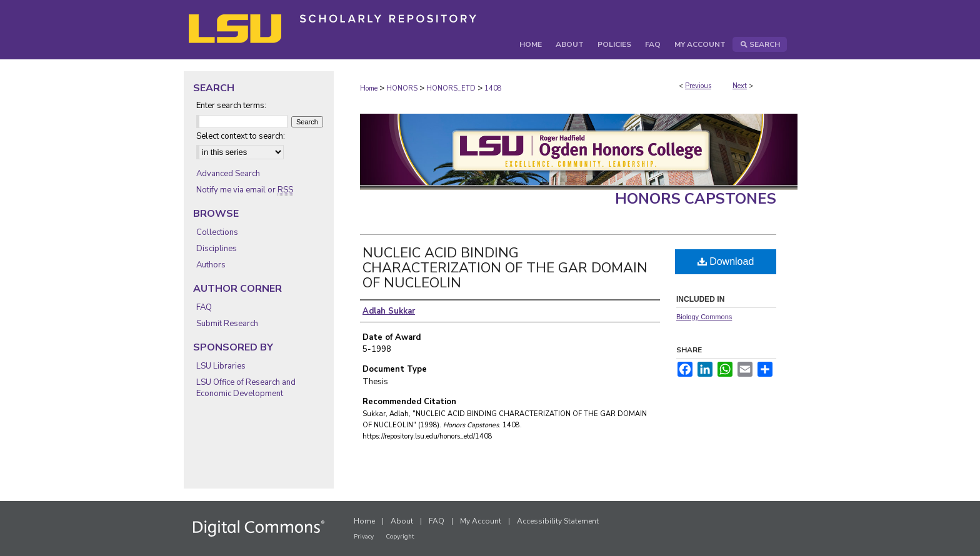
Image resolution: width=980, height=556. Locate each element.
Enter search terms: (231, 106)
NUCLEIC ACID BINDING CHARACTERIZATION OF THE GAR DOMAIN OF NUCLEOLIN (505, 268)
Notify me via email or (245, 190)
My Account (481, 521)
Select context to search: (241, 136)
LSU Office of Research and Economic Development (246, 388)
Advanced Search (228, 174)
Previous (698, 86)
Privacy (364, 537)
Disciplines (217, 249)
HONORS (402, 88)
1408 (493, 88)
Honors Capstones (696, 199)
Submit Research (227, 324)
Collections (217, 232)
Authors (211, 265)
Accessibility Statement (558, 521)
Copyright (400, 537)
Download (726, 261)
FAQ (204, 307)
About (402, 521)
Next (740, 86)
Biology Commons (704, 317)
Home (369, 88)
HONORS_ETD (451, 88)
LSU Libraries (221, 366)
